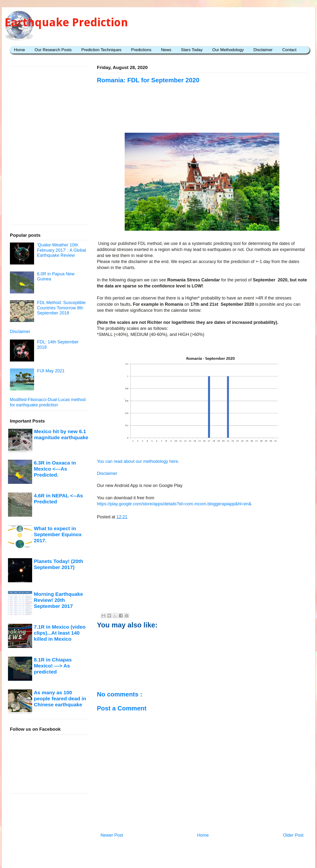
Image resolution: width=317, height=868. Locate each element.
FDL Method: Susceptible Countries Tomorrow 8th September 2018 (61, 308)
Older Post (293, 835)
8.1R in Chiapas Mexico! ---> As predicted (53, 666)
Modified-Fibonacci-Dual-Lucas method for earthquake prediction (48, 402)
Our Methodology (228, 50)
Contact (289, 50)
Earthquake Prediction (66, 22)
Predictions (141, 50)
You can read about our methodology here (137, 461)
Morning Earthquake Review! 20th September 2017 (58, 600)
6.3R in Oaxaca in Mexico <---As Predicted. (55, 469)
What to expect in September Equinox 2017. (58, 535)
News (166, 50)
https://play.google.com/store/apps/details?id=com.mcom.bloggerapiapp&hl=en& (174, 504)
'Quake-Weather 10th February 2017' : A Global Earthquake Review (61, 250)
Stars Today (192, 50)
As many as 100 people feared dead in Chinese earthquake (60, 699)
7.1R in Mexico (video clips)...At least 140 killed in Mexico (60, 633)
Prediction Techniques (101, 50)
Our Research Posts (53, 50)
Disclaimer (263, 50)
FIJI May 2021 (51, 371)
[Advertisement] (202, 114)
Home (19, 50)
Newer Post (112, 835)
